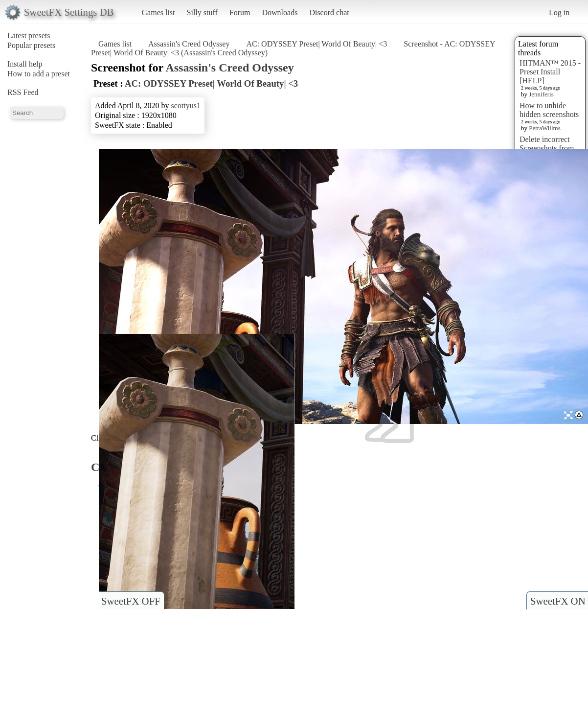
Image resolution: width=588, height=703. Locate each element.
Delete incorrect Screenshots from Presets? (547, 148)
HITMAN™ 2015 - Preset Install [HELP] (550, 72)
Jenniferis (541, 94)
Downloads (280, 12)
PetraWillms (544, 128)
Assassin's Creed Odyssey (189, 44)
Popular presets (31, 45)
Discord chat (329, 12)
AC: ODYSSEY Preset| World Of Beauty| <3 (317, 44)
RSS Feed (23, 92)
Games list (158, 12)
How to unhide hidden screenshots (549, 110)
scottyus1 (186, 105)
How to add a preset (39, 74)
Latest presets (29, 35)
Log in (559, 12)
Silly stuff (202, 12)
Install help (25, 64)
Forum (240, 12)
